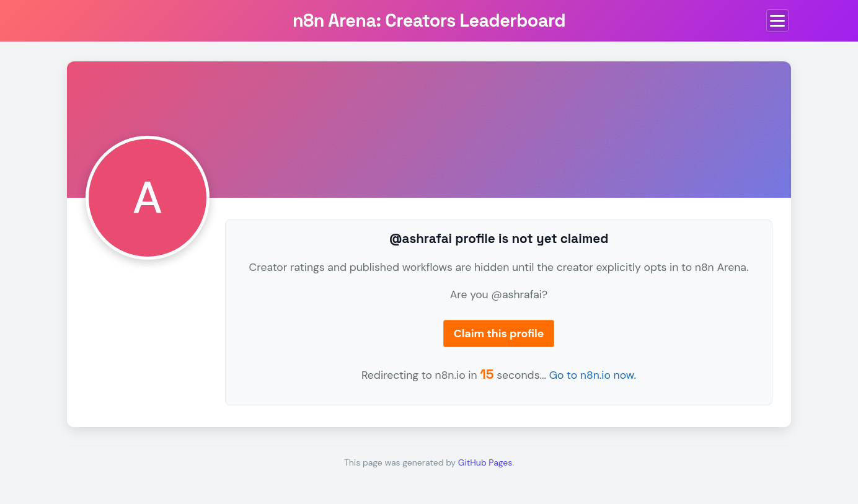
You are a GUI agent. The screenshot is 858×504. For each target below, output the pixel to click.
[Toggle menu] (777, 20)
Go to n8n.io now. (593, 375)
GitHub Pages (485, 462)
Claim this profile (499, 334)
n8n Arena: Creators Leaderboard (429, 20)
